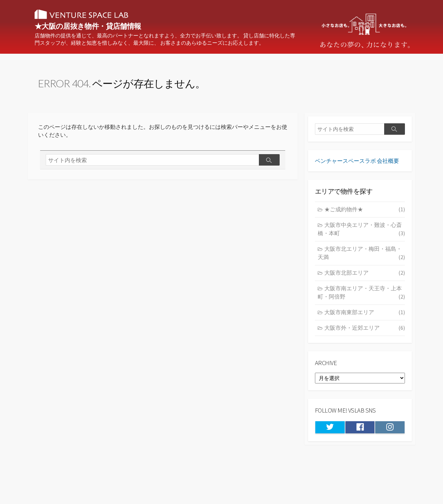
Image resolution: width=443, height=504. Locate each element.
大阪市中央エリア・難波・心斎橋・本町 (361, 234)
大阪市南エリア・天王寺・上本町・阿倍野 (361, 297)
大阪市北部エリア (365, 277)
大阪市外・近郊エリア (365, 332)
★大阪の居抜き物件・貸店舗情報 (111, 27)
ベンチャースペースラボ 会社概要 (357, 165)
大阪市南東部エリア (365, 317)
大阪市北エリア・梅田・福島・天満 (361, 258)
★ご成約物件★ (365, 214)
